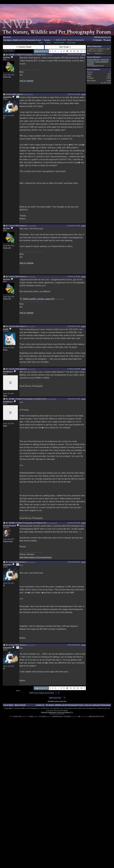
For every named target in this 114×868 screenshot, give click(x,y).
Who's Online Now (94, 46)
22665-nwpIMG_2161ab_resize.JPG (39, 299)
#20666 (83, 523)
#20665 (83, 399)
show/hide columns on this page (57, 701)
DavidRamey (8, 372)
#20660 (83, 94)
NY (4, 118)
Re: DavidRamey (52, 523)
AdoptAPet (7, 97)
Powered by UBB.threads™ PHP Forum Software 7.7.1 (57, 712)
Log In (107, 40)
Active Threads (59, 43)
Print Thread (9, 50)
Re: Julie (50, 55)
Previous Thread (23, 47)
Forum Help (71, 43)
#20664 (83, 369)
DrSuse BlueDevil (102, 62)
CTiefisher (91, 62)
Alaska (5, 396)
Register (97, 40)
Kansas (5, 350)
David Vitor (105, 60)
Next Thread (65, 47)
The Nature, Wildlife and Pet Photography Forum (22, 40)
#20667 (83, 562)
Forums (47, 40)
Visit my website (26, 81)
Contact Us (40, 705)
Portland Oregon (8, 541)
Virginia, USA (7, 77)
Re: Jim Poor (31, 277)
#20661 (83, 226)
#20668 (83, 645)
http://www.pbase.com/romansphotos (36, 557)
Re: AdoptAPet (29, 94)
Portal (41, 43)
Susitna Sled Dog (93, 60)
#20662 (83, 277)
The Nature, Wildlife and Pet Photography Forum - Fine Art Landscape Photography (78, 705)
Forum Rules (8, 705)
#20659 (83, 55)
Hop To (18, 691)
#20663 (83, 326)
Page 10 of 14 (41, 51)
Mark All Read (20, 705)
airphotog (91, 64)
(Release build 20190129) (57, 714)
